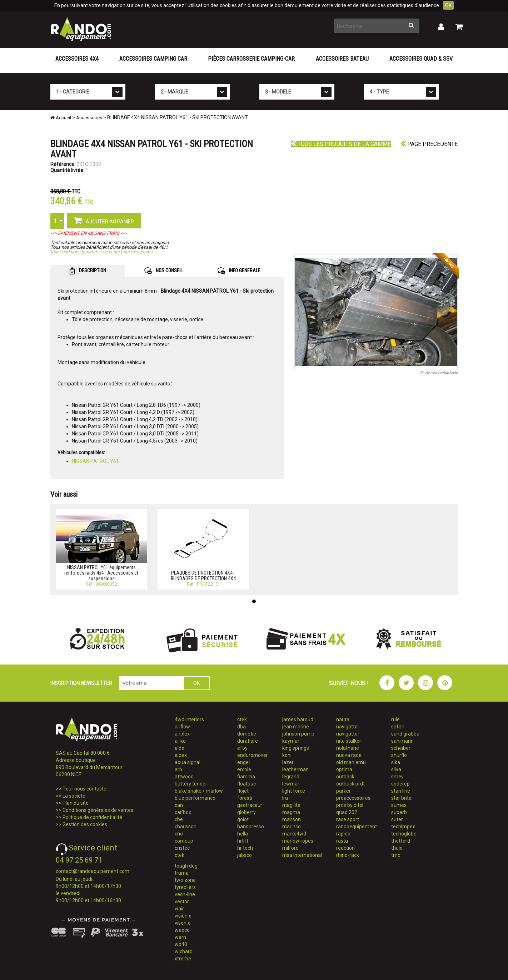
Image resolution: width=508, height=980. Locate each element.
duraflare (248, 741)
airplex (182, 734)
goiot (243, 819)
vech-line (185, 894)
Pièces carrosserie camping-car (251, 59)
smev (397, 777)
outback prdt (350, 784)
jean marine (296, 727)
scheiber (401, 748)
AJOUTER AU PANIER (104, 220)
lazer (288, 762)
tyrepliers (185, 887)
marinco (292, 827)
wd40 (181, 944)
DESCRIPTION (88, 271)
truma (182, 873)
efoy (242, 748)
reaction (345, 848)
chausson (186, 827)
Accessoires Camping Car (153, 59)
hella (243, 834)
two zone (185, 880)
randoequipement (357, 827)
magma (291, 812)
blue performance (195, 798)
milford (290, 848)
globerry (246, 812)
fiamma (246, 777)
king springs (296, 748)
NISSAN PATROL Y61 (95, 461)
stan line (401, 791)
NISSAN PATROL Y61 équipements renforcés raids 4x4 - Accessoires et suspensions (101, 573)
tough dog (186, 866)
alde (180, 748)
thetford (401, 841)
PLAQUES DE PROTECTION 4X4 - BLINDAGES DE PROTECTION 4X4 (203, 575)
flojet (243, 791)
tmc (396, 855)
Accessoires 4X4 (77, 59)
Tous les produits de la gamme (341, 144)
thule (397, 848)
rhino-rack (348, 855)
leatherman (295, 769)
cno (179, 834)
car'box (183, 812)
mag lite (291, 805)
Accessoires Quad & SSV (421, 59)
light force (294, 791)
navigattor (348, 727)
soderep (400, 784)
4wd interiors (189, 719)
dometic (246, 734)
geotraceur (250, 805)
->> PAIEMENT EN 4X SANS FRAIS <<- (89, 233)
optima (344, 769)
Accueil (61, 118)
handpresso (251, 827)
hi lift (243, 841)
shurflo (399, 755)
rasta (342, 841)
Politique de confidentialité (92, 817)
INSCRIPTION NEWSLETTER (81, 683)
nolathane (348, 748)
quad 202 (347, 812)
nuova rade (349, 755)
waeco (182, 930)
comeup (184, 841)
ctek (180, 855)
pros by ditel (350, 805)
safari (398, 727)
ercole (244, 769)
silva (396, 769)
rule (395, 719)
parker (343, 791)
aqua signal (188, 762)
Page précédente (429, 144)
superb (399, 812)
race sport (348, 819)
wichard (184, 951)
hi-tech (245, 848)
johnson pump (298, 734)
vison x (182, 923)
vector (182, 901)
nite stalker (349, 741)
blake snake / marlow (199, 791)
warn (180, 937)
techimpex (403, 827)
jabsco (245, 855)
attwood (184, 777)
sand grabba (405, 734)
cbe (179, 819)
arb (178, 769)
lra (285, 798)
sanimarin (402, 741)
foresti (245, 798)
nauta (343, 719)
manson (292, 819)
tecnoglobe (404, 834)
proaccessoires (353, 798)
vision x (183, 916)
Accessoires (89, 118)
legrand (291, 777)
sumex (399, 805)
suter (397, 819)
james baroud (298, 719)
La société (74, 796)
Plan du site (76, 803)
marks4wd (294, 834)
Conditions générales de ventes (98, 810)
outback (345, 777)
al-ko (180, 741)
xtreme (183, 959)
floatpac (246, 784)
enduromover (253, 755)
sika (396, 762)
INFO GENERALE (239, 271)
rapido (343, 834)
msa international (302, 855)
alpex (181, 755)
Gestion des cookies (85, 824)
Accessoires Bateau (342, 59)
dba (241, 727)
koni (287, 755)
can (179, 805)
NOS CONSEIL (163, 271)
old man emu (351, 762)
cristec (182, 848)
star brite (401, 798)
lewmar (291, 784)
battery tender (191, 784)
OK (448, 5)
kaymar (291, 741)
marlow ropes (298, 841)
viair (179, 909)
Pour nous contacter (85, 789)
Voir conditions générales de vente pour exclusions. (102, 252)
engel (243, 762)
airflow (182, 727)
